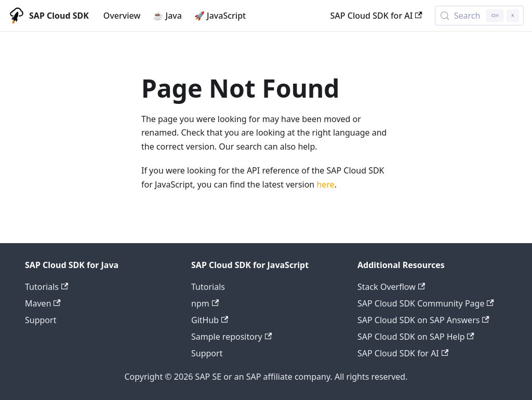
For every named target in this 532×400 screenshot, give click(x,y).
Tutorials (46, 287)
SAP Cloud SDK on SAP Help (416, 337)
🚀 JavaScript (220, 16)
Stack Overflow (391, 287)
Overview (122, 16)
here (325, 184)
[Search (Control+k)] (479, 16)
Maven (43, 303)
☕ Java (167, 16)
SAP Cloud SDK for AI (376, 16)
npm (205, 303)
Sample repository (231, 337)
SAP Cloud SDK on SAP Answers (423, 320)
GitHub (210, 320)
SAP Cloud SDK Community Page (426, 303)
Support (41, 320)
